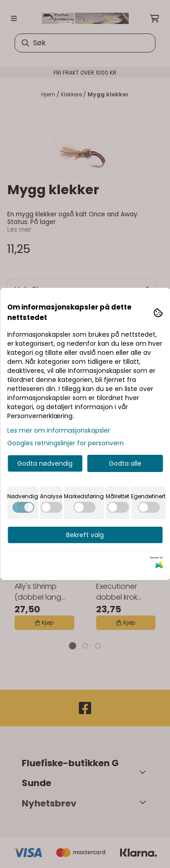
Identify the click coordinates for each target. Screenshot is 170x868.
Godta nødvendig (45, 463)
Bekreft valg (85, 535)
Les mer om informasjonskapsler (59, 430)
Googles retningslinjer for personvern (66, 443)
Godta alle (125, 463)
